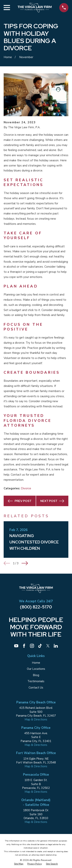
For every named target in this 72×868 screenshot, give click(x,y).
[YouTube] (16, 646)
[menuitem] (19, 864)
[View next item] (25, 563)
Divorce (26, 488)
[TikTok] (40, 646)
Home (36, 663)
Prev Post (20, 501)
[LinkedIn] (56, 646)
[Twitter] (48, 646)
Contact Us (36, 688)
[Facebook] (24, 646)
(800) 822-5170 (36, 607)
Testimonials (36, 681)
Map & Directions (36, 719)
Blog (36, 675)
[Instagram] (32, 646)
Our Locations (36, 669)
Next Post (52, 501)
